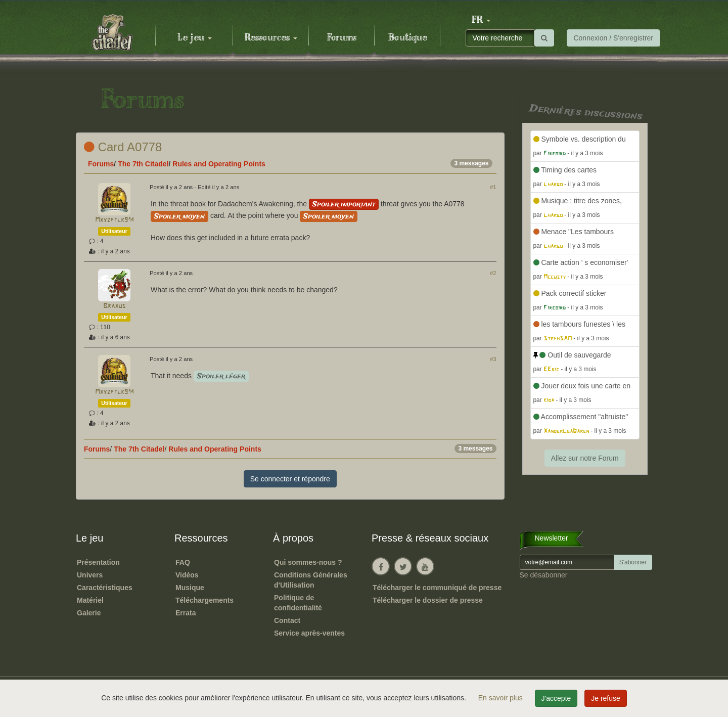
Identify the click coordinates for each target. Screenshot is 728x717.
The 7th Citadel (143, 164)
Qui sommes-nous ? (308, 562)
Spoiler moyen (179, 216)
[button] (481, 20)
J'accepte (556, 698)
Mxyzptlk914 (115, 220)
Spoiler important (344, 204)
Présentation (98, 562)
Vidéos (187, 575)
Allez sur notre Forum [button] (585, 458)
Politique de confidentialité (298, 603)
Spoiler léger (221, 376)
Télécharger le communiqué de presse (437, 588)
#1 (493, 187)
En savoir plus (502, 698)
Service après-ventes (309, 633)
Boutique (408, 38)
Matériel (90, 600)
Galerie (89, 613)
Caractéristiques (105, 588)
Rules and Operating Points (219, 164)
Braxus (114, 306)
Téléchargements (204, 600)
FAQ (183, 562)
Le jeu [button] (195, 38)
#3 (493, 359)
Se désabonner (544, 575)
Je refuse (606, 698)
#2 (493, 273)
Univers (90, 575)
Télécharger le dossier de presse (428, 600)
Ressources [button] (271, 38)
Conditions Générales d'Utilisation (311, 580)
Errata (186, 613)
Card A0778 (123, 147)
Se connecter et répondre (290, 479)
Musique (190, 588)
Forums (342, 38)
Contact (287, 620)
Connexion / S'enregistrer (613, 38)
